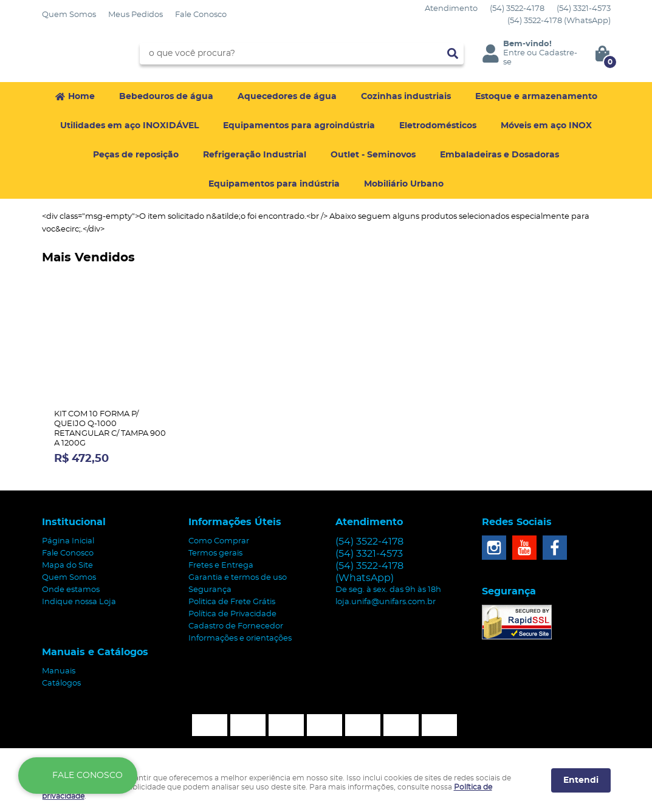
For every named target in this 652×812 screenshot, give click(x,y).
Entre (514, 53)
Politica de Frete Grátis (232, 602)
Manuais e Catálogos (95, 652)
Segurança (210, 590)
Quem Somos (69, 15)
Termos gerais (215, 553)
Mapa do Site (67, 566)
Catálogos (61, 683)
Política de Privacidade (232, 614)
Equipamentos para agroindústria (299, 126)
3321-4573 (584, 9)
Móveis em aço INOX (546, 126)
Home (81, 97)
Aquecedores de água (287, 97)
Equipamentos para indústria (274, 184)
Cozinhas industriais (406, 97)
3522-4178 (517, 9)
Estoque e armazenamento (536, 97)
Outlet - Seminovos (373, 155)
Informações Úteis (235, 522)
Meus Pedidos (136, 15)
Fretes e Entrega (221, 566)
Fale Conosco (201, 15)
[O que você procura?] (453, 53)
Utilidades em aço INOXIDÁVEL (129, 126)
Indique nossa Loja (79, 602)
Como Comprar (219, 541)
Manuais (59, 671)
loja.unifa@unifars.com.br (386, 602)
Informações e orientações (240, 638)
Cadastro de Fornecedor (236, 626)
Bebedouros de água (166, 97)
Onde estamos (71, 590)
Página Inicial (68, 541)
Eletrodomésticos (438, 126)
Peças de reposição (136, 155)
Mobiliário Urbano (404, 184)
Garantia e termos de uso (238, 578)
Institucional (74, 522)
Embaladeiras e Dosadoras (499, 155)
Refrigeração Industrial (255, 155)
